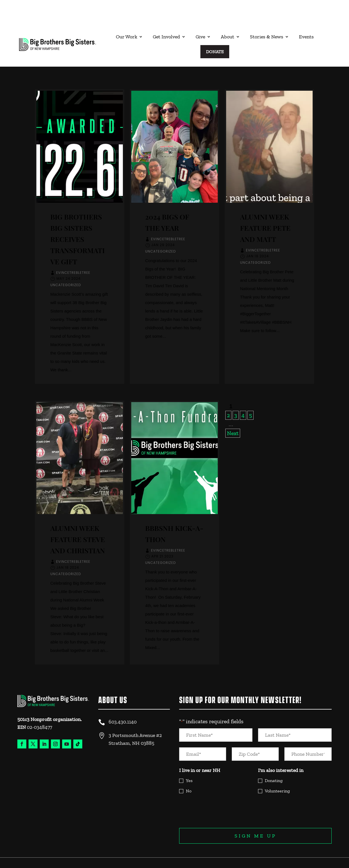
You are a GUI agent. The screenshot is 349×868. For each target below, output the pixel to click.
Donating (274, 758)
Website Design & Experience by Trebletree (49, 856)
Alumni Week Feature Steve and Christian (78, 517)
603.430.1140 (123, 699)
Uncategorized (66, 262)
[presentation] (222, 788)
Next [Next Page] (233, 411)
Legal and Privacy (312, 848)
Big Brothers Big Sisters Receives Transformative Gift (78, 217)
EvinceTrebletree (73, 250)
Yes (189, 758)
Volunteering (277, 768)
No (189, 768)
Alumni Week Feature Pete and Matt (265, 205)
